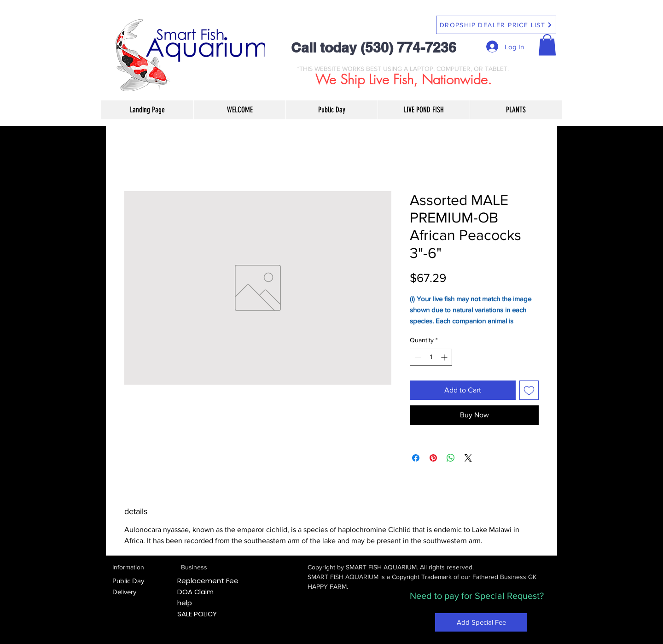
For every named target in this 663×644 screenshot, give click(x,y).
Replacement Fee (208, 581)
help (185, 603)
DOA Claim (195, 592)
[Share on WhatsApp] (451, 458)
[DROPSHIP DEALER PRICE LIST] (496, 25)
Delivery (124, 592)
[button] (547, 45)
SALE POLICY (197, 614)
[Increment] (445, 357)
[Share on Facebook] (416, 458)
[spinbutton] (431, 357)
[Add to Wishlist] (529, 390)
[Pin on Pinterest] (433, 458)
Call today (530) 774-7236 (374, 47)
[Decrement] (417, 357)
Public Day (128, 581)
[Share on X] (468, 458)
